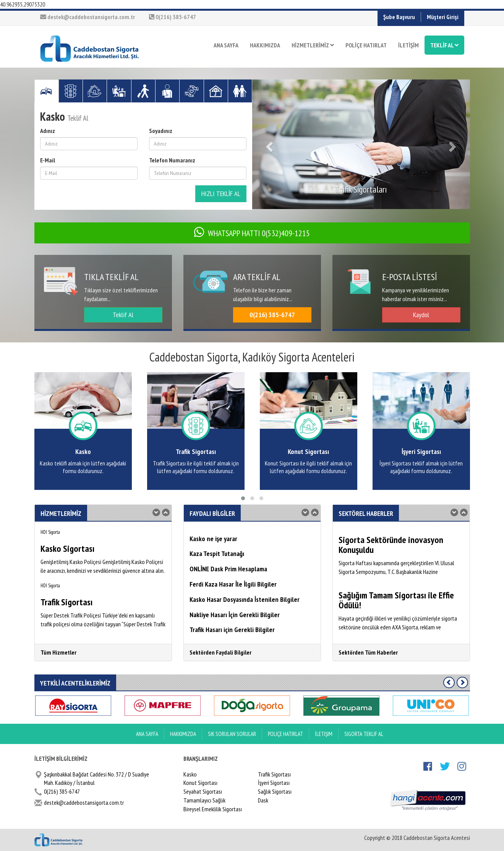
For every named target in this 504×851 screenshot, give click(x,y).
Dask (263, 800)
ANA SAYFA (226, 45)
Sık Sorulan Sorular (232, 734)
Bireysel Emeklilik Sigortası (213, 809)
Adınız (48, 131)
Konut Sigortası (200, 783)
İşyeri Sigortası (274, 783)
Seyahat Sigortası (203, 791)
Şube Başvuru (399, 17)
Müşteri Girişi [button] (443, 17)
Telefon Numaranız (172, 160)
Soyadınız (161, 131)
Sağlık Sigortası (275, 791)
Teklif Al (123, 315)
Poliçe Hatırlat (285, 734)
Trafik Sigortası (274, 774)
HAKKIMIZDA (265, 45)
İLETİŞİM (408, 45)
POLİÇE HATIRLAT (366, 45)
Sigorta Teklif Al (364, 734)
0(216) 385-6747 (173, 17)
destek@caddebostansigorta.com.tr (88, 17)
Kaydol (421, 315)
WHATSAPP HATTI (252, 233)
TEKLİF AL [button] (444, 45)
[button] (269, 144)
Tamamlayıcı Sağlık (204, 800)
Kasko (190, 774)
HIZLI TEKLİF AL (221, 194)
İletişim (324, 734)
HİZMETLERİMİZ (313, 45)
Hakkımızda (183, 734)
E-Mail (48, 160)
